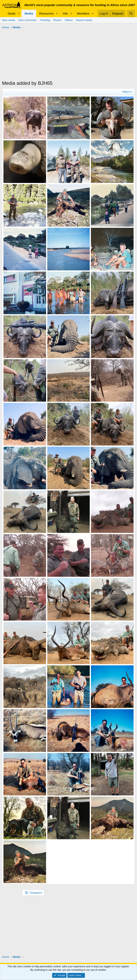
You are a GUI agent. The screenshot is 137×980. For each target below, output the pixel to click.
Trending (45, 20)
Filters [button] (126, 92)
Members (83, 13)
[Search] (131, 13)
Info (65, 13)
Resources (46, 13)
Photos (57, 20)
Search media (84, 20)
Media (29, 13)
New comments (27, 20)
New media (9, 20)
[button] (19, 13)
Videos (69, 20)
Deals (12, 13)
